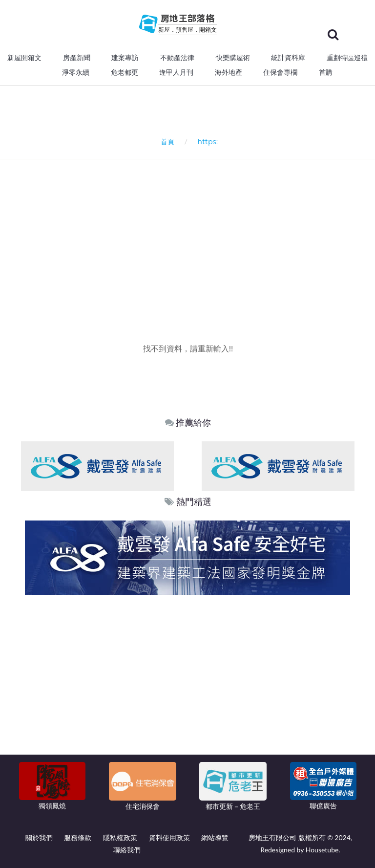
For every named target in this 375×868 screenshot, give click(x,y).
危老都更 (125, 72)
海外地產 (229, 72)
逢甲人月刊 (176, 72)
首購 (326, 72)
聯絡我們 (127, 850)
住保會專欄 (280, 72)
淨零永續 (76, 72)
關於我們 (39, 837)
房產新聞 (77, 58)
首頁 (166, 141)
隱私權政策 (120, 837)
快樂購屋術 (233, 58)
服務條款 (78, 837)
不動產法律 (177, 58)
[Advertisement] (191, 233)
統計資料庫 (288, 58)
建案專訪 (125, 58)
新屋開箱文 (24, 58)
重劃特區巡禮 (347, 58)
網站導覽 (215, 837)
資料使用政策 (169, 837)
